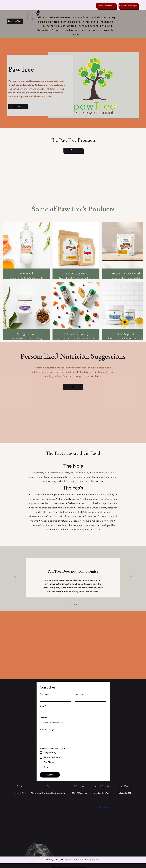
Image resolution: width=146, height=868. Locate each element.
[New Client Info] (106, 6)
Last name (79, 694)
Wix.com (95, 860)
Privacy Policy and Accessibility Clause (69, 867)
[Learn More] (18, 107)
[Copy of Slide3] (77, 605)
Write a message (47, 729)
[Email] (72, 711)
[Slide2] (72, 605)
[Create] (73, 387)
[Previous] (15, 578)
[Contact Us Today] (15, 21)
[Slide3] (74, 605)
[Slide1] (69, 604)
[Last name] (90, 699)
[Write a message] (73, 738)
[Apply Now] (102, 807)
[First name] (55, 699)
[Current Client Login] (128, 6)
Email (43, 706)
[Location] (72, 722)
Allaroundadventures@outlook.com (48, 793)
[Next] (131, 578)
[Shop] (73, 150)
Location (44, 718)
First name (45, 694)
